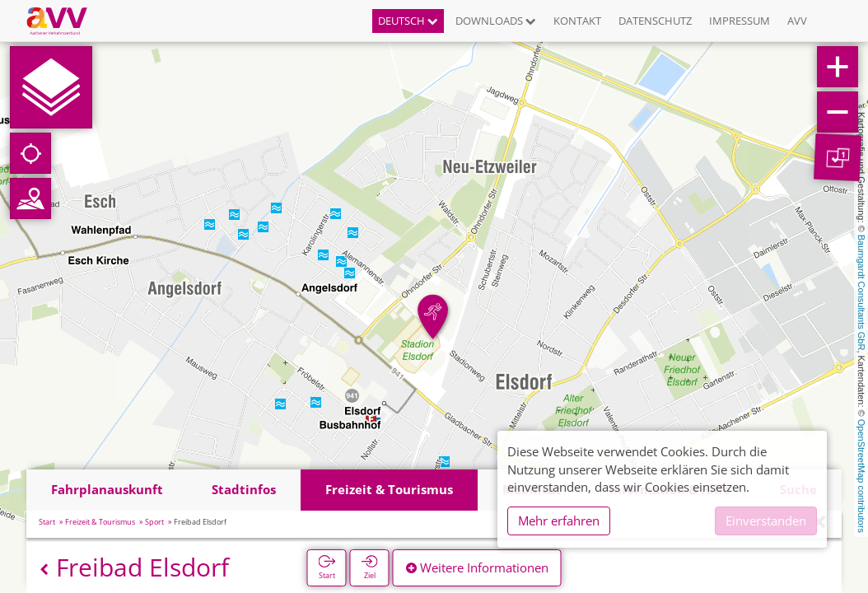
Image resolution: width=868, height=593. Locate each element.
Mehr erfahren (559, 521)
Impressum (740, 21)
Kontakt (577, 21)
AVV (797, 21)
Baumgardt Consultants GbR (861, 293)
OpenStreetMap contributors (861, 476)
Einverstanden (766, 521)
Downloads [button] (496, 21)
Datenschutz (655, 21)
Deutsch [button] (408, 21)
